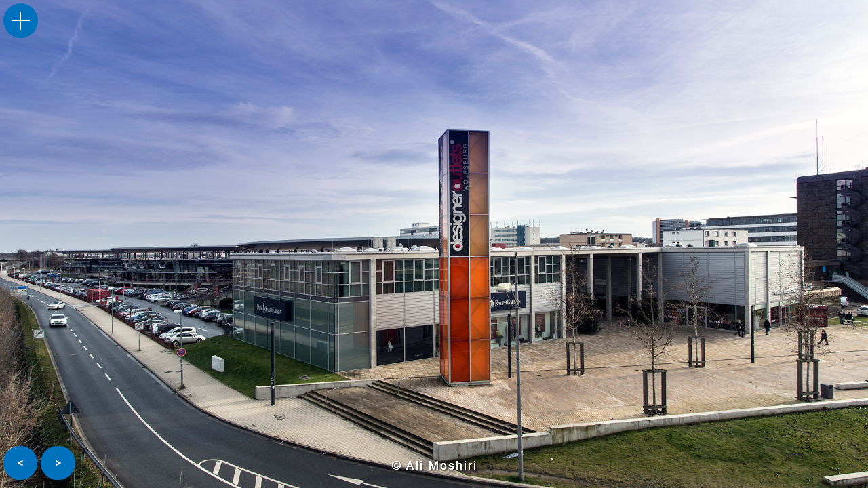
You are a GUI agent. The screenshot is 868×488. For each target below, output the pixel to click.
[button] (20, 463)
